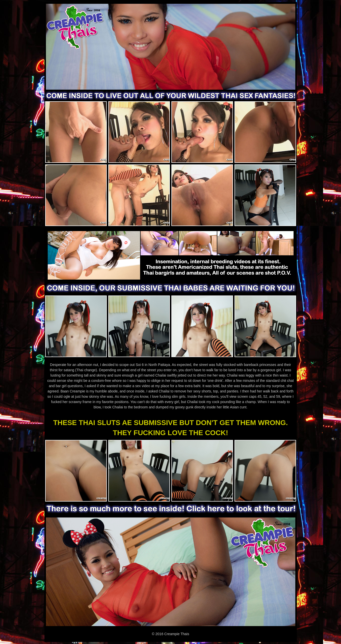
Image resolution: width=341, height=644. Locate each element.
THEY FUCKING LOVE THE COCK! (170, 433)
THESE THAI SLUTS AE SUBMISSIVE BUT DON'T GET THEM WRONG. (171, 423)
